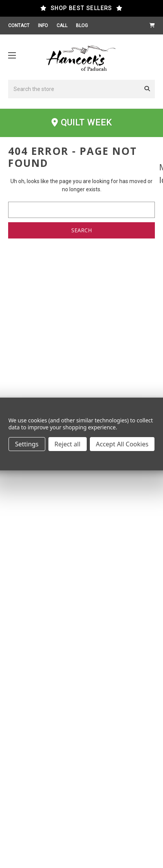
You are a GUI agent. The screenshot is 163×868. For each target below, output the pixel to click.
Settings (27, 444)
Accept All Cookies (122, 444)
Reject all (68, 444)
